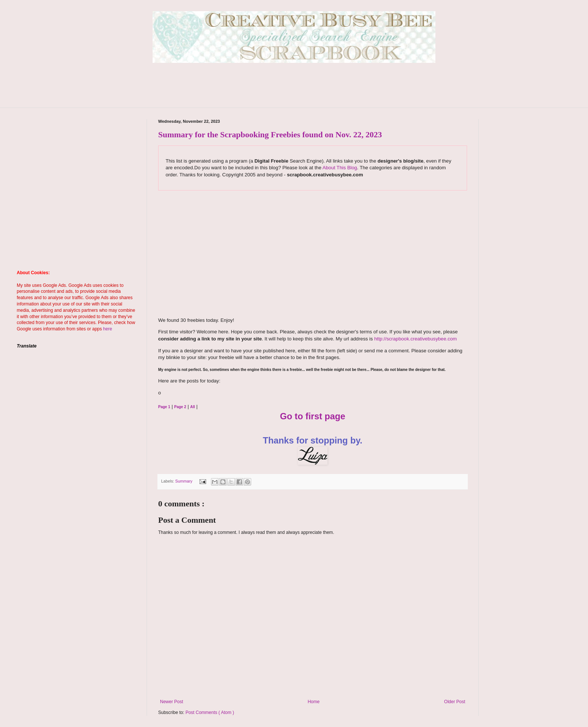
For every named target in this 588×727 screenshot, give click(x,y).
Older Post (455, 702)
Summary (184, 481)
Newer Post (172, 702)
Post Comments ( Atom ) (210, 712)
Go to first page (313, 416)
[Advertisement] (294, 91)
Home (314, 702)
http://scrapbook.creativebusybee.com (415, 339)
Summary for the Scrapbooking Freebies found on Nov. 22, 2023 (270, 134)
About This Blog (340, 168)
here (108, 329)
